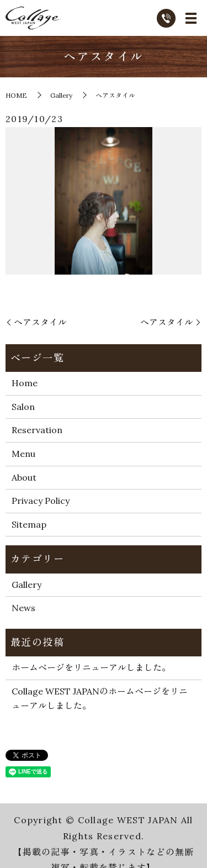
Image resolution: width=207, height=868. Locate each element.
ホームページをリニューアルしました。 (91, 667)
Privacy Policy (41, 501)
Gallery (61, 95)
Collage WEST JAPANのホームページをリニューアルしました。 (100, 698)
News (23, 608)
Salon (23, 407)
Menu (23, 454)
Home (25, 383)
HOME (16, 95)
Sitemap (29, 524)
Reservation (37, 430)
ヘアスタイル (40, 322)
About (24, 477)
